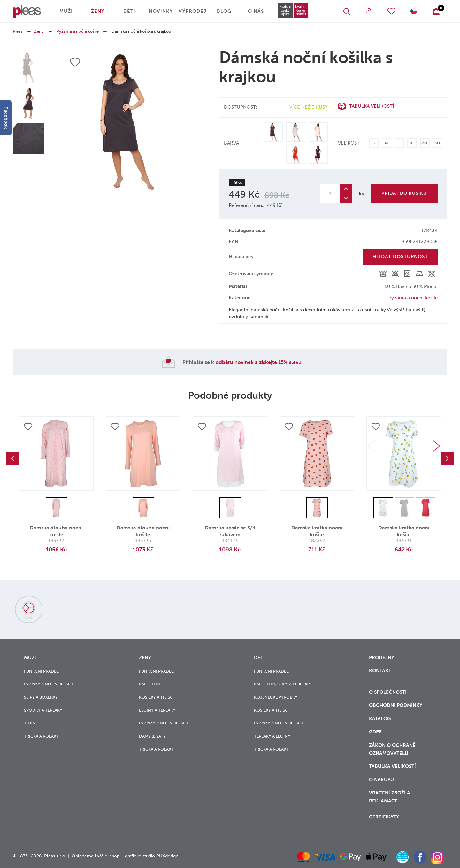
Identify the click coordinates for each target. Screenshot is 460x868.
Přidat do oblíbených (28, 426)
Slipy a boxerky (41, 697)
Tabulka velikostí (372, 106)
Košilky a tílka (155, 697)
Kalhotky (150, 684)
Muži (66, 11)
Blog (224, 11)
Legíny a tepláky (157, 710)
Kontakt (380, 671)
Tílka (30, 723)
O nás (256, 11)
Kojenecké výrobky (276, 697)
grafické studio (140, 856)
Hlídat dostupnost (400, 257)
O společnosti (388, 692)
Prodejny (382, 658)
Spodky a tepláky (43, 710)
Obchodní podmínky (396, 705)
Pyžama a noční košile (78, 31)
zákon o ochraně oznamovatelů (392, 749)
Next (436, 446)
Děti (129, 11)
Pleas (18, 31)
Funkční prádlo (42, 671)
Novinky (161, 11)
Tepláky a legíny (272, 736)
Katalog (380, 719)
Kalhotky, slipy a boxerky (283, 684)
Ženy (98, 11)
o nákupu (381, 780)
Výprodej (192, 11)
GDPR (376, 732)
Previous (13, 458)
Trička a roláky (41, 736)
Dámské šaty (152, 736)
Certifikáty (384, 817)
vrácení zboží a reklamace (390, 797)
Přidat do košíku (404, 193)
